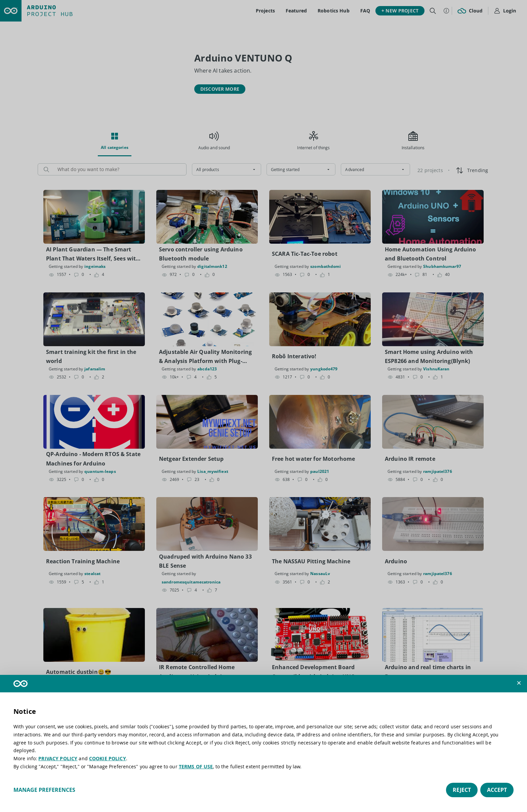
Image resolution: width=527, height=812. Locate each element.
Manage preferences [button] (44, 790)
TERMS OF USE (196, 766)
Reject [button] (462, 790)
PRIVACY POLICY (58, 758)
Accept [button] (497, 790)
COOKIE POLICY (108, 758)
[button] (519, 683)
